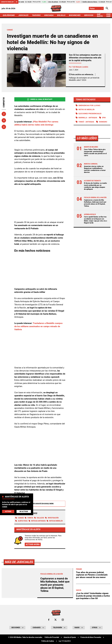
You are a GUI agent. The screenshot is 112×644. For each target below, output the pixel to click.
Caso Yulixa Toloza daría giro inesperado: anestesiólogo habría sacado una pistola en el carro (95, 152)
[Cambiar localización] (96, 8)
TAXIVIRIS (36, 15)
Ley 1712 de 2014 (65, 641)
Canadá (20, 518)
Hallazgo (39, 518)
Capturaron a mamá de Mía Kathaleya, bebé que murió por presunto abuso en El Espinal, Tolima (95, 203)
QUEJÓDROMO (9, 15)
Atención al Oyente (70, 637)
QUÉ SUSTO (100, 15)
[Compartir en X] (4, 120)
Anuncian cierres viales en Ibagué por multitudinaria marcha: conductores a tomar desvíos (95, 169)
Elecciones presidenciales (90, 114)
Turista (29, 518)
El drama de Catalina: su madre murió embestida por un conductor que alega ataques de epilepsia (95, 186)
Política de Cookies (48, 641)
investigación (52, 518)
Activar (8, 511)
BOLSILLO (61, 15)
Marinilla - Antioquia (88, 118)
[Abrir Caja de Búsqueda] (107, 8)
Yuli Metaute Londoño (80, 67)
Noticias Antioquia (37, 521)
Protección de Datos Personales (91, 637)
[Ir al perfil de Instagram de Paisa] (63, 620)
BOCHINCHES (75, 15)
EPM (104, 118)
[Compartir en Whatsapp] (4, 127)
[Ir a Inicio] (56, 8)
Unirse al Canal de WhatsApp (40, 99)
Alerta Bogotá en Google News (40, 504)
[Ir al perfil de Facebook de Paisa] (49, 620)
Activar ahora (33, 544)
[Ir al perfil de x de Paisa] (56, 620)
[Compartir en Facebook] (4, 114)
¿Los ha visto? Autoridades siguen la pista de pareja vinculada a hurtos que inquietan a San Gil (93, 596)
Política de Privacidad (52, 637)
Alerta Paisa (21, 521)
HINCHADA (49, 15)
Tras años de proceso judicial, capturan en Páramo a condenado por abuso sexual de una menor (92, 575)
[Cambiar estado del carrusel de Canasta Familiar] (17, 2)
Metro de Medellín (87, 110)
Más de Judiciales (19, 562)
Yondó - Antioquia (86, 122)
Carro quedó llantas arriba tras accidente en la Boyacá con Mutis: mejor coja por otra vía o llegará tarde (95, 220)
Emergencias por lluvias (89, 105)
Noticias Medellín (55, 521)
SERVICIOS (89, 15)
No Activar (24, 512)
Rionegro (103, 122)
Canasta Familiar (7, 2)
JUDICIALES (23, 15)
